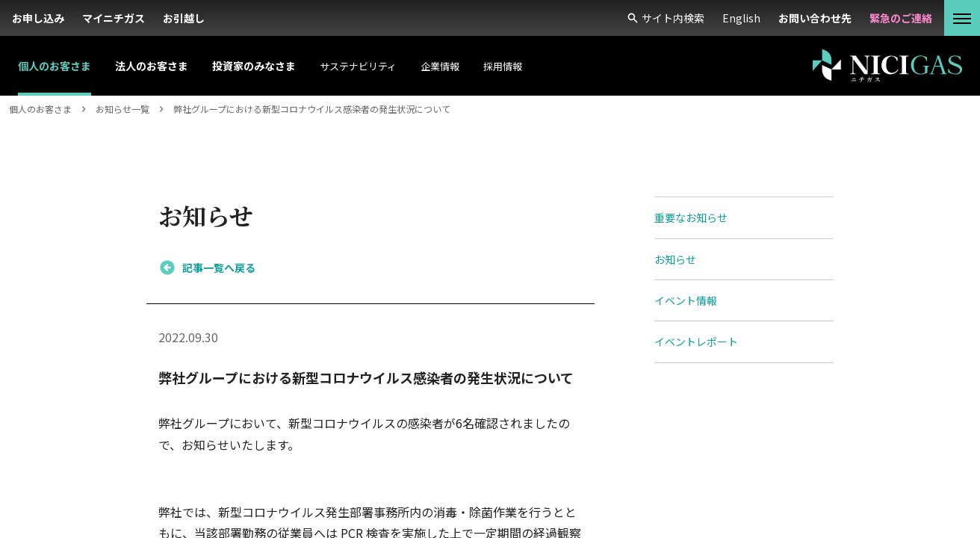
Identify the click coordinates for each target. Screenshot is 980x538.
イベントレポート (696, 341)
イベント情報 (686, 300)
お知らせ (675, 259)
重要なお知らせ (691, 217)
